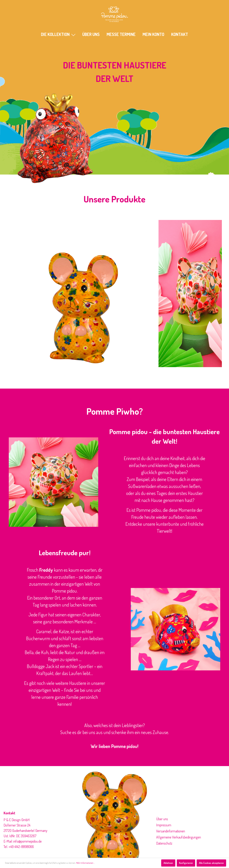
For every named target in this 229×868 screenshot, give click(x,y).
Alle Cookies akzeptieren (211, 863)
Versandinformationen (171, 831)
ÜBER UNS (91, 34)
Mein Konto (153, 34)
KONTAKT (180, 34)
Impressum (164, 825)
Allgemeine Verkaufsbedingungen (179, 837)
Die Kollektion (58, 34)
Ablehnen (168, 863)
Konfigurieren (186, 863)
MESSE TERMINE (121, 34)
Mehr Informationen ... (86, 863)
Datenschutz (164, 843)
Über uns (162, 819)
